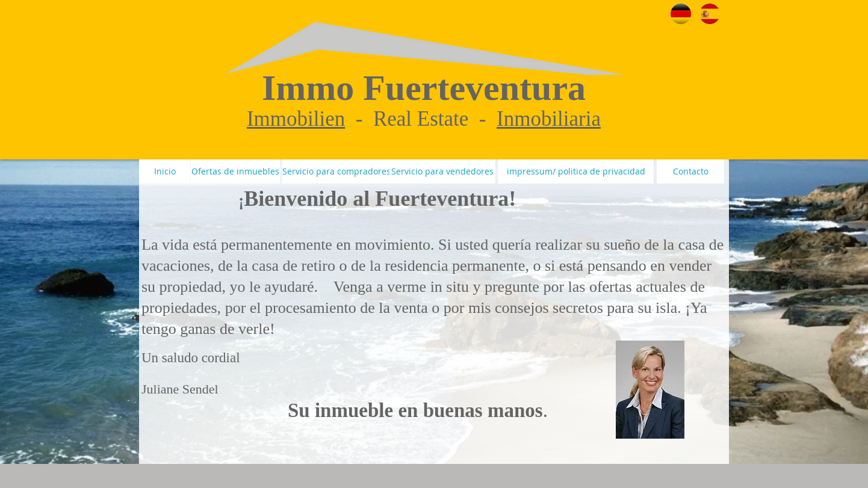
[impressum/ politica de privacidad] (576, 171)
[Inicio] (165, 171)
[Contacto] (690, 171)
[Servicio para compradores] (336, 171)
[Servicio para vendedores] (442, 171)
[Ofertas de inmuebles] (235, 171)
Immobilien (296, 119)
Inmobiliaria (549, 119)
